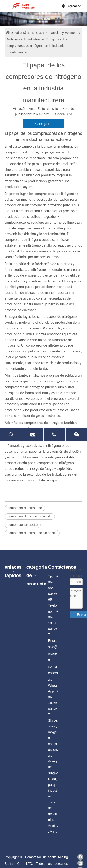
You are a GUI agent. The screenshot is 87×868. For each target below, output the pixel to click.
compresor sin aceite (23, 525)
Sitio (69, 114)
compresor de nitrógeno (25, 508)
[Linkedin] (80, 863)
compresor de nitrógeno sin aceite (32, 533)
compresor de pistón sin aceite (30, 516)
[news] (43, 19)
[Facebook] (80, 857)
